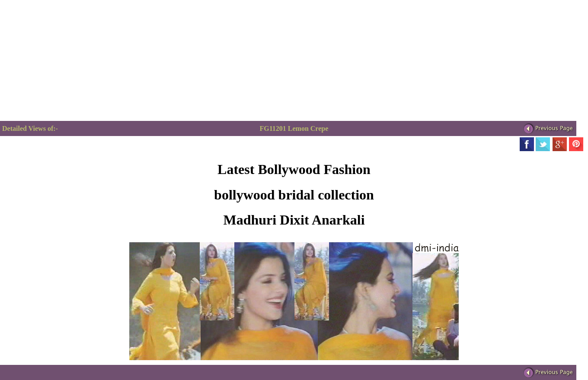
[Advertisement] (73, 60)
